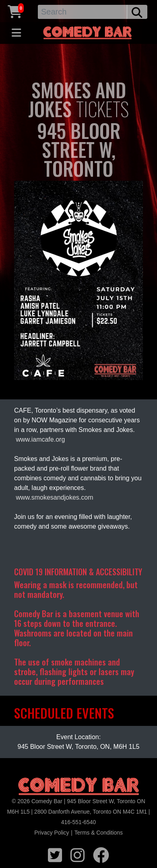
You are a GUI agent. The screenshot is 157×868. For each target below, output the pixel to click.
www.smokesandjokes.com (54, 497)
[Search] (83, 12)
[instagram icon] (77, 854)
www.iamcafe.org (40, 439)
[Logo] (78, 787)
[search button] (137, 12)
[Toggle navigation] (16, 33)
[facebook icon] (101, 854)
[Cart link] (15, 11)
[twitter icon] (55, 854)
